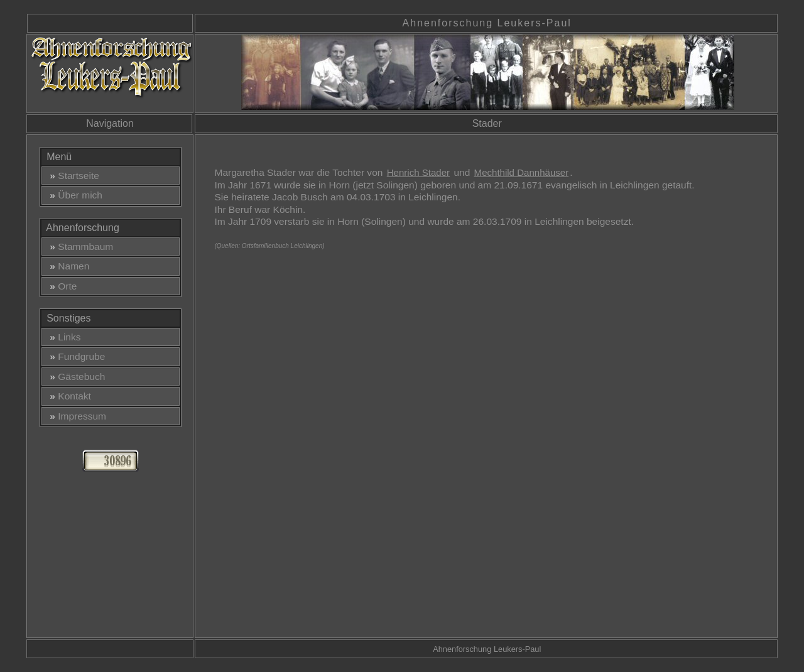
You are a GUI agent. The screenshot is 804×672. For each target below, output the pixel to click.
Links (63, 337)
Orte (61, 286)
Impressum (75, 416)
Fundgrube (75, 356)
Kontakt (68, 396)
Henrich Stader (418, 172)
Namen (67, 266)
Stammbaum (79, 247)
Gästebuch (75, 377)
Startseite (72, 176)
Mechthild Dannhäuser (522, 172)
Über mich (73, 195)
